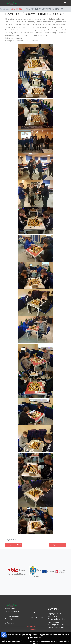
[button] (65, 3)
